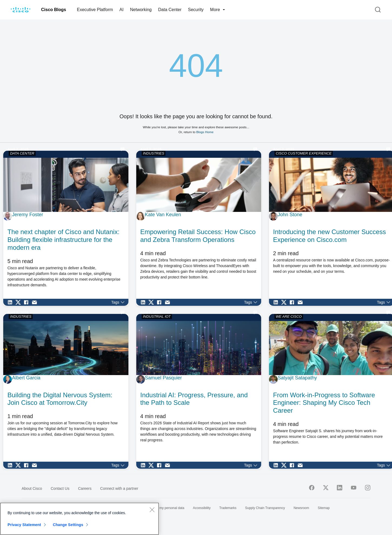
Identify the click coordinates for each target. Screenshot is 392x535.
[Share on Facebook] (28, 302)
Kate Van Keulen (163, 215)
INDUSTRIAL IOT (157, 316)
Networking (141, 10)
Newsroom (301, 508)
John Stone (290, 215)
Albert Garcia (26, 378)
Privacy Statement (24, 525)
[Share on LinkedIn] (11, 302)
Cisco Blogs (54, 10)
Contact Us (60, 488)
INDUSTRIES (154, 153)
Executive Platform (95, 10)
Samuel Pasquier (163, 378)
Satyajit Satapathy (297, 378)
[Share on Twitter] (19, 302)
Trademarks (228, 508)
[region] (79, 519)
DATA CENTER (22, 153)
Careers (85, 488)
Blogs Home (205, 132)
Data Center (170, 10)
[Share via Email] (36, 302)
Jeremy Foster (27, 215)
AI (122, 10)
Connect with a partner (119, 488)
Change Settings (68, 525)
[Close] (152, 510)
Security (196, 10)
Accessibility (202, 508)
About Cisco (32, 488)
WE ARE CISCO (289, 316)
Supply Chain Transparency (265, 508)
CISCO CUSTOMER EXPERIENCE (304, 153)
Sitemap (324, 508)
